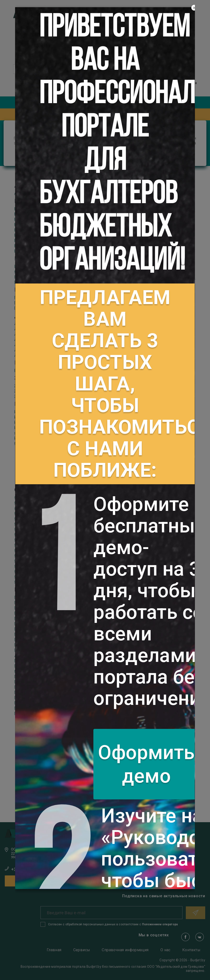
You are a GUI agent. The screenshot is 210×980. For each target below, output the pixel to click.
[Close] (194, 8)
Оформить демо (146, 764)
